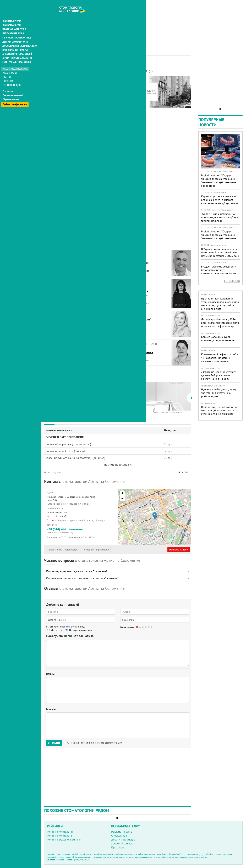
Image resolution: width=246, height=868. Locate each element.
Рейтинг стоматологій (60, 832)
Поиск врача (10, 67)
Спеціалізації (119, 836)
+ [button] (122, 494)
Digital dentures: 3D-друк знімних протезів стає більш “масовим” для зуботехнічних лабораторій (219, 181)
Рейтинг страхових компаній (64, 839)
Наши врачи (54, 88)
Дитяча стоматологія (15, 35)
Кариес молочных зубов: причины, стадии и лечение (218, 339)
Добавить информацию (15, 97)
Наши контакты (56, 100)
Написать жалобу (179, 550)
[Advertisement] (118, 24)
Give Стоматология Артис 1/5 (140, 627)
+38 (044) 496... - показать (81, 531)
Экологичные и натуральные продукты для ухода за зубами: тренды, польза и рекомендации (220, 219)
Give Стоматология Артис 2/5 (143, 627)
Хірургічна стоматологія (17, 52)
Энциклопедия (12, 79)
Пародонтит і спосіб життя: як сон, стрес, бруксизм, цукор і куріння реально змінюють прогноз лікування (219, 412)
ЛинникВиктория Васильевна (138, 350)
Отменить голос (137, 627)
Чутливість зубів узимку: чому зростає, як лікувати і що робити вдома (219, 393)
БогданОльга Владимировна (61, 289)
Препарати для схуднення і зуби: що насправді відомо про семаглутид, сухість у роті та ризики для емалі (220, 304)
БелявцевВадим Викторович (136, 260)
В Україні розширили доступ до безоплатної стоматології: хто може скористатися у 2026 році (220, 252)
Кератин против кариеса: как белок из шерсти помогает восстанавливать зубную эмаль (220, 200)
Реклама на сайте (122, 832)
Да (53, 630)
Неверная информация (96, 550)
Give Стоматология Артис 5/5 (152, 627)
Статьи (7, 71)
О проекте (8, 85)
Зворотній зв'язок (122, 843)
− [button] (122, 499)
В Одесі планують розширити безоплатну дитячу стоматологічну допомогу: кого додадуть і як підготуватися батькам (220, 273)
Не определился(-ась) (81, 630)
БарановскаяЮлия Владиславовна (61, 260)
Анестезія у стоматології (17, 47)
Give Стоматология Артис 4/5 (149, 627)
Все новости (232, 281)
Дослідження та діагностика (19, 39)
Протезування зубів (14, 23)
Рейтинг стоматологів (60, 836)
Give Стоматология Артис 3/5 (146, 627)
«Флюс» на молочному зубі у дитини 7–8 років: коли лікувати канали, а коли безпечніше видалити (218, 377)
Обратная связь (11, 93)
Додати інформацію (123, 839)
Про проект (118, 847)
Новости (8, 75)
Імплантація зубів (13, 27)
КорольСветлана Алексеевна (61, 350)
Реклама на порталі (13, 89)
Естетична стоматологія (17, 56)
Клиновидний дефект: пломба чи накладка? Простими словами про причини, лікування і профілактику (219, 359)
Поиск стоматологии (15, 63)
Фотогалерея (55, 92)
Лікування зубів (12, 14)
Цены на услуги (56, 96)
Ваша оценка (127, 627)
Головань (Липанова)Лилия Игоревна (137, 321)
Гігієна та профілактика (17, 31)
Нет (62, 630)
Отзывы (51, 103)
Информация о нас (58, 84)
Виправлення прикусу (15, 43)
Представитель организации (63, 550)
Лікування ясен (11, 19)
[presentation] (46, 398)
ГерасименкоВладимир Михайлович (63, 321)
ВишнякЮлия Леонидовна (135, 289)
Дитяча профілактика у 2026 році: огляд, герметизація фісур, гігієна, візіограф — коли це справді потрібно (220, 324)
